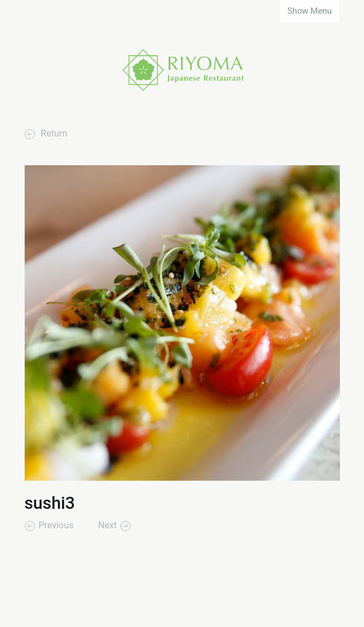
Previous (56, 526)
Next (107, 526)
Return (53, 134)
